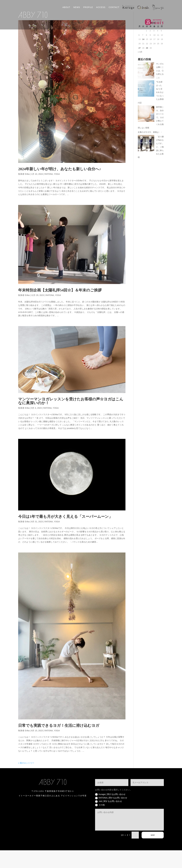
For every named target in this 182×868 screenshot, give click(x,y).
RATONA (49, 192)
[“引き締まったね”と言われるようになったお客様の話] (146, 107)
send (153, 853)
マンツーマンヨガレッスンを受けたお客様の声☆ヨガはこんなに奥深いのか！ (71, 419)
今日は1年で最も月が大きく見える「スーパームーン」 (65, 534)
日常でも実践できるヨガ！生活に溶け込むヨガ (59, 743)
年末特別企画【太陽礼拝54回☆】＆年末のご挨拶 (60, 308)
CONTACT (114, 7)
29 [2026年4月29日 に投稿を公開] (147, 66)
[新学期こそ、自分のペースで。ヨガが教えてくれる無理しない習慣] (146, 132)
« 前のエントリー (26, 781)
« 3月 (140, 70)
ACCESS (101, 7)
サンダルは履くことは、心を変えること (160, 88)
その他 (100, 823)
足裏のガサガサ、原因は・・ (150, 150)
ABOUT (66, 7)
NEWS (77, 7)
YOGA (57, 192)
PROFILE (88, 7)
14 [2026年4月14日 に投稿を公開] (143, 57)
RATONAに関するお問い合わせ (111, 816)
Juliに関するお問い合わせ (109, 819)
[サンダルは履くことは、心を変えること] (146, 89)
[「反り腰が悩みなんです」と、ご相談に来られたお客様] (146, 161)
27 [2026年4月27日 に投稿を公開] (140, 66)
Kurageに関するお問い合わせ (110, 812)
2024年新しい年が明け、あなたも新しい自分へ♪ (60, 187)
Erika (27, 192)
